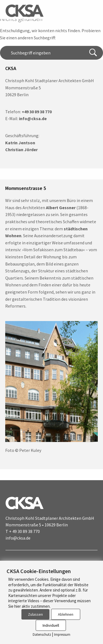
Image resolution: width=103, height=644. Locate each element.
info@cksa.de (18, 538)
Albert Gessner (61, 208)
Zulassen (35, 614)
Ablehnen (66, 614)
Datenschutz (42, 635)
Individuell (51, 625)
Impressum (62, 635)
